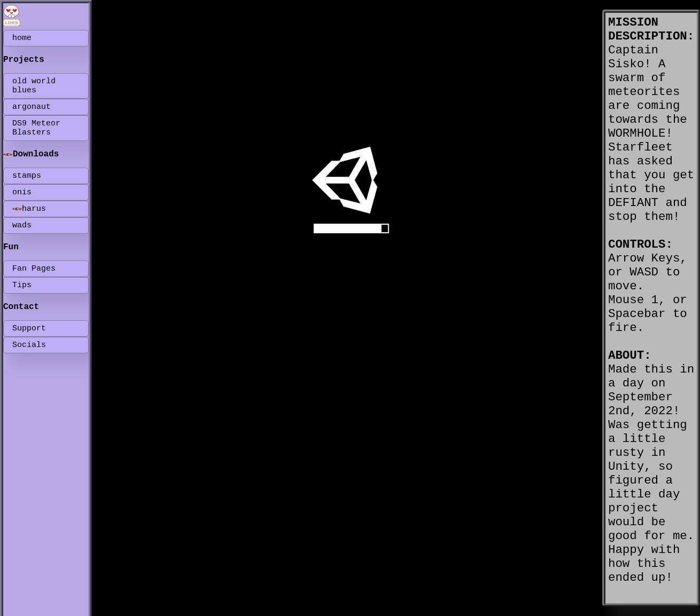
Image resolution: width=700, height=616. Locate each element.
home (22, 38)
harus (29, 209)
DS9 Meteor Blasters (36, 128)
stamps (27, 176)
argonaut (32, 107)
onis (22, 192)
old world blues (34, 86)
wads (22, 226)
